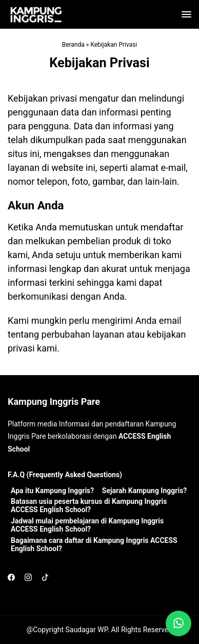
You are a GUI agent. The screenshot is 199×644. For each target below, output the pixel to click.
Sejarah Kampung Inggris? (145, 491)
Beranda (73, 45)
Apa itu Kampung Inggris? (52, 491)
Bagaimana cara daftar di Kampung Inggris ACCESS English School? (94, 544)
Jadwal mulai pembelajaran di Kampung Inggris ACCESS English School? (87, 525)
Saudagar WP (86, 630)
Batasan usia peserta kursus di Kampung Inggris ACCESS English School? (89, 505)
